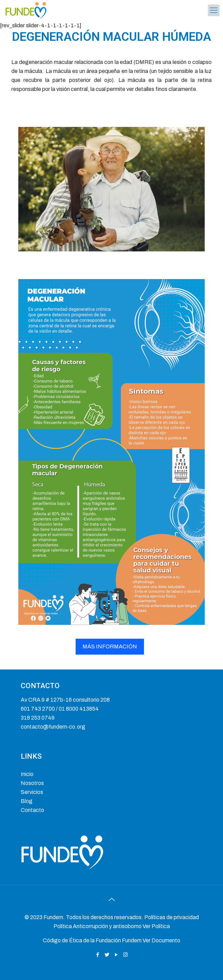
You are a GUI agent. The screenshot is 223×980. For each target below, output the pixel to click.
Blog (27, 801)
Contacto (32, 810)
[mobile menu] (214, 10)
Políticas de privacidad (172, 917)
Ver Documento (161, 940)
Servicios (32, 792)
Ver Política (156, 926)
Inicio (27, 774)
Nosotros (32, 783)
